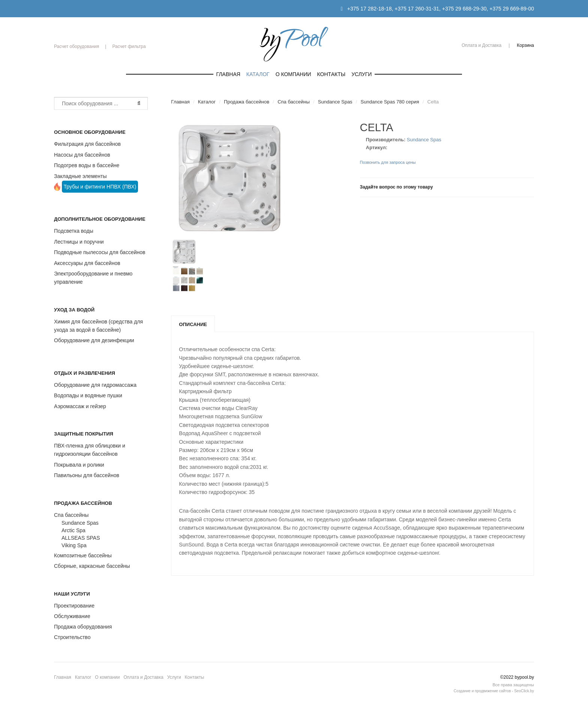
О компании (293, 74)
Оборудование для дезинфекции (94, 340)
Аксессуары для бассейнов (87, 263)
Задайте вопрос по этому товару (397, 187)
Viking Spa (74, 545)
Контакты (331, 74)
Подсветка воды (74, 231)
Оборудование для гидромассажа (95, 385)
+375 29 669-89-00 (512, 9)
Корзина (525, 45)
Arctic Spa (73, 530)
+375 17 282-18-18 (370, 9)
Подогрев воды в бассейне (87, 165)
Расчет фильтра (129, 46)
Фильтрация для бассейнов (87, 144)
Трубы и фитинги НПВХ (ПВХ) (100, 187)
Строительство (72, 637)
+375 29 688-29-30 (464, 9)
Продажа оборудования (83, 627)
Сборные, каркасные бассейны (92, 566)
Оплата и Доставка (481, 45)
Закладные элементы (80, 176)
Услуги (361, 74)
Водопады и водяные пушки (88, 395)
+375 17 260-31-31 (417, 9)
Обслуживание (72, 616)
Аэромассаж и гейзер (80, 406)
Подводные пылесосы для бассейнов (100, 252)
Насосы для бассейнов (82, 155)
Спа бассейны (71, 515)
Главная (228, 74)
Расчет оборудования (76, 46)
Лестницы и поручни (79, 242)
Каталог (258, 74)
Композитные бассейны (83, 555)
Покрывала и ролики (79, 465)
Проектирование (74, 606)
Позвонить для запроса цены (388, 162)
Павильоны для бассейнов (87, 475)
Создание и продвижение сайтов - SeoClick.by (494, 691)
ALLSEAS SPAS (81, 538)
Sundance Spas (80, 523)
